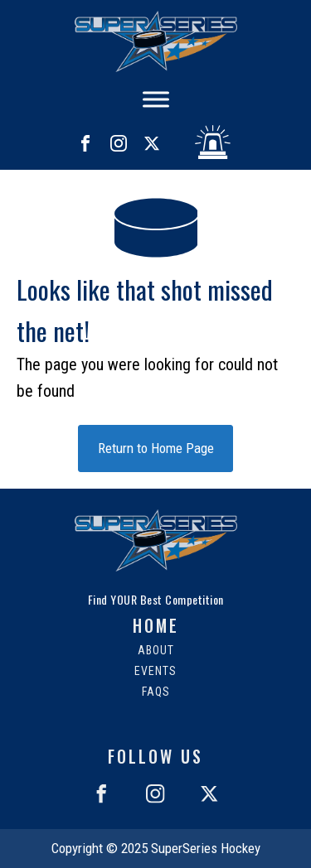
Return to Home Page (156, 448)
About (156, 651)
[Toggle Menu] (156, 99)
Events (155, 671)
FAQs (156, 692)
